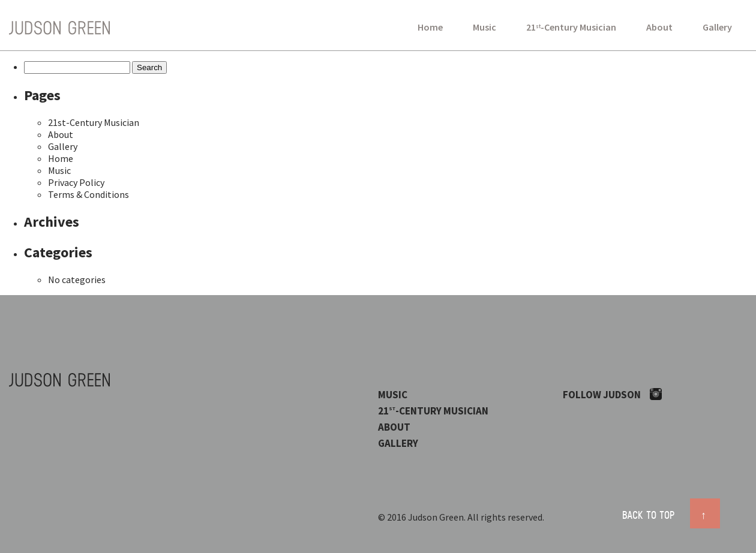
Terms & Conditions (88, 194)
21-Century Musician (571, 27)
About (659, 27)
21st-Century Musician (94, 122)
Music (484, 27)
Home (430, 27)
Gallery (717, 27)
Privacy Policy (76, 182)
